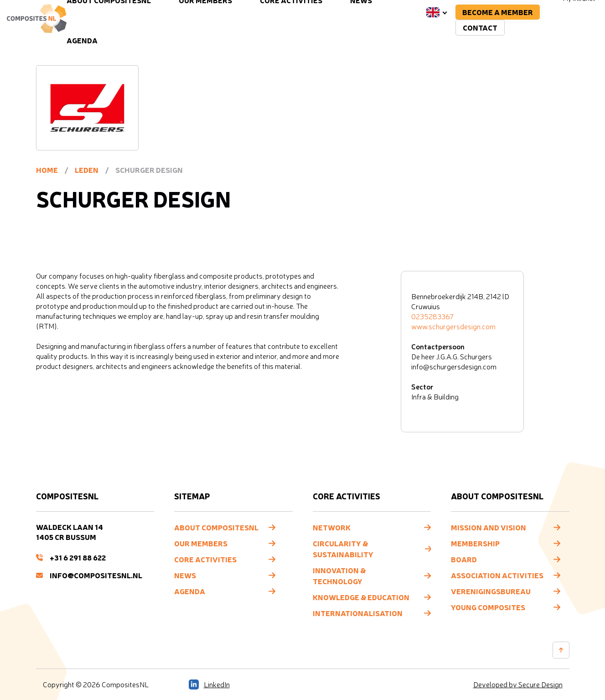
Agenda (82, 40)
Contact (480, 27)
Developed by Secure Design (518, 684)
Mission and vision (489, 527)
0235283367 (432, 316)
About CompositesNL (216, 527)
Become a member (498, 12)
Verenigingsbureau (491, 591)
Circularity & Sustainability (343, 549)
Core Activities (205, 559)
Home (47, 170)
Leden (87, 170)
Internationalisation (358, 613)
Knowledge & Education (361, 597)
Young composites (488, 607)
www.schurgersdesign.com (453, 327)
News (185, 575)
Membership (475, 543)
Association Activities (497, 575)
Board (464, 559)
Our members (201, 543)
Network (332, 527)
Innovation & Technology (339, 576)
